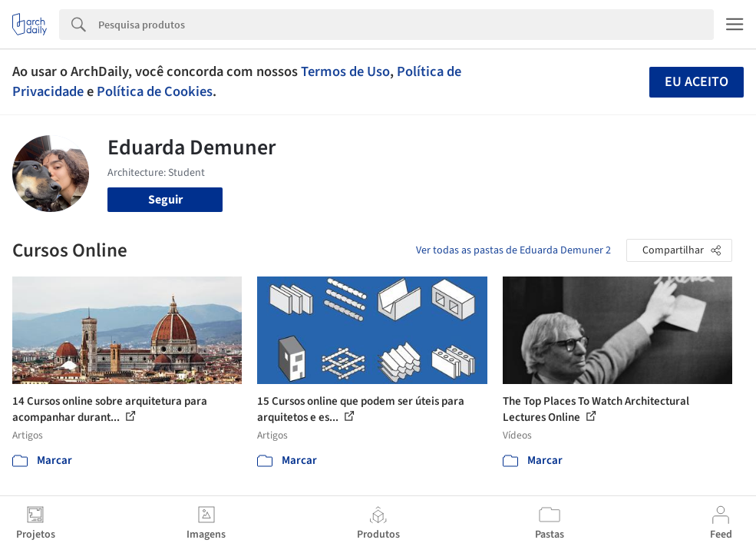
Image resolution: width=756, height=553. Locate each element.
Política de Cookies (155, 91)
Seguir (165, 200)
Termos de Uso (345, 71)
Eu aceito (697, 82)
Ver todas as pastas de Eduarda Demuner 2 (513, 250)
